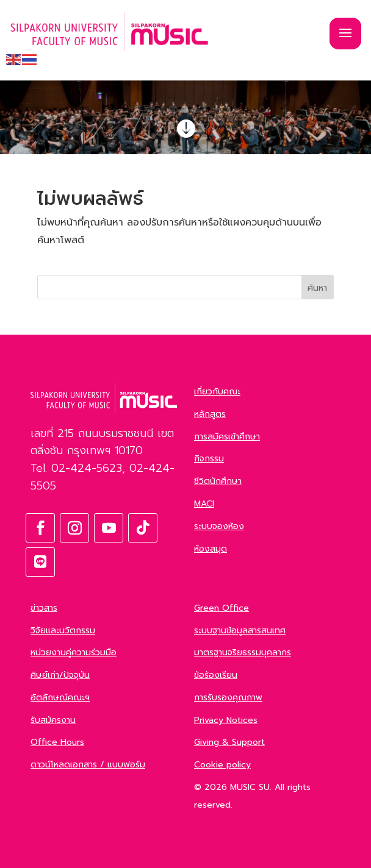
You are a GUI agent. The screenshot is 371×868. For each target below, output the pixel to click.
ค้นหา (317, 288)
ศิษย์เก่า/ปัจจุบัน (60, 675)
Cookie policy (222, 765)
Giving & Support (229, 742)
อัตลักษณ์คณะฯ (60, 698)
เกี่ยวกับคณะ (217, 392)
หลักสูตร (210, 414)
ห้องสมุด (211, 549)
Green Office (222, 608)
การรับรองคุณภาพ (228, 698)
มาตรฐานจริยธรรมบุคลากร (243, 653)
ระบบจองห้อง (219, 526)
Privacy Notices (226, 720)
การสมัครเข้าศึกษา (227, 437)
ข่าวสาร (44, 608)
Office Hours (57, 742)
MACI (204, 504)
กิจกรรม (209, 459)
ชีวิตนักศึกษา (218, 481)
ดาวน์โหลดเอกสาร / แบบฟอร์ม (88, 765)
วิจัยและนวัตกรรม (63, 631)
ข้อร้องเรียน (216, 675)
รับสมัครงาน (53, 720)
